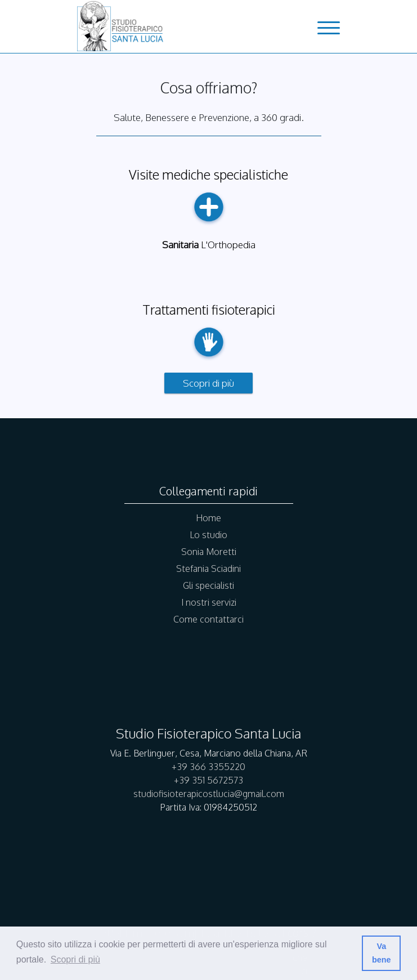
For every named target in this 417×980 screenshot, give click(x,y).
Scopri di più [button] (75, 959)
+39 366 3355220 (208, 767)
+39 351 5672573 (208, 780)
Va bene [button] (382, 953)
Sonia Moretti (209, 552)
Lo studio (208, 535)
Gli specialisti (208, 585)
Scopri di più (208, 383)
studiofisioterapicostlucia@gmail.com (209, 794)
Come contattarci (208, 619)
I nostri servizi (209, 602)
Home (208, 518)
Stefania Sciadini (208, 569)
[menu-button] (329, 29)
